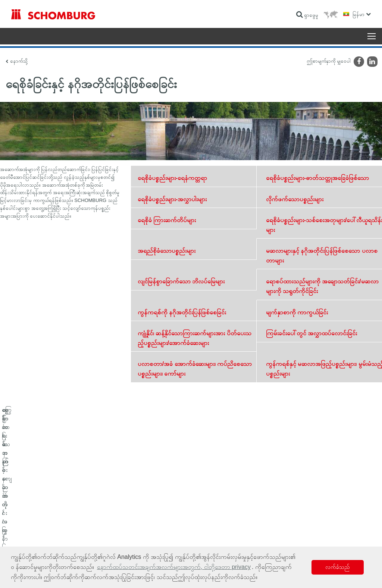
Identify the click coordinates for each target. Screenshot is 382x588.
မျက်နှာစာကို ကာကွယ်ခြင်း (297, 312)
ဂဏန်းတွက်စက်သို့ (149, 513)
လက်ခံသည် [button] (338, 567)
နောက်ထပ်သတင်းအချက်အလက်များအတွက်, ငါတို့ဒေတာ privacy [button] (174, 567)
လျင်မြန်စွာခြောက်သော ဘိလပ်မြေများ (181, 281)
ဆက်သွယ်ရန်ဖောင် (149, 535)
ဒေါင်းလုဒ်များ (145, 524)
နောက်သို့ (19, 61)
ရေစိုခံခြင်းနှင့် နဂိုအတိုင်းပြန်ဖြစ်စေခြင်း (40, 513)
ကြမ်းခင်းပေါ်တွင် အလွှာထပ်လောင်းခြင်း (311, 333)
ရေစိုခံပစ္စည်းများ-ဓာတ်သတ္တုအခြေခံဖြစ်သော (317, 178)
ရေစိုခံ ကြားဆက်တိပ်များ (167, 220)
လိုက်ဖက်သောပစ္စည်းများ (295, 199)
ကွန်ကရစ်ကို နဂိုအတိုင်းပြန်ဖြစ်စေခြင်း (182, 312)
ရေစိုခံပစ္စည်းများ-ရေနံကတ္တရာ (172, 178)
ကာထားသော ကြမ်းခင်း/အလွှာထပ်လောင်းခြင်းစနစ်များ (53, 535)
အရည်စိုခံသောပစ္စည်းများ (167, 251)
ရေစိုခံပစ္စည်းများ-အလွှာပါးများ (172, 199)
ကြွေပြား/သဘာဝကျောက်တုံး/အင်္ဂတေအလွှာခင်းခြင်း (51, 524)
